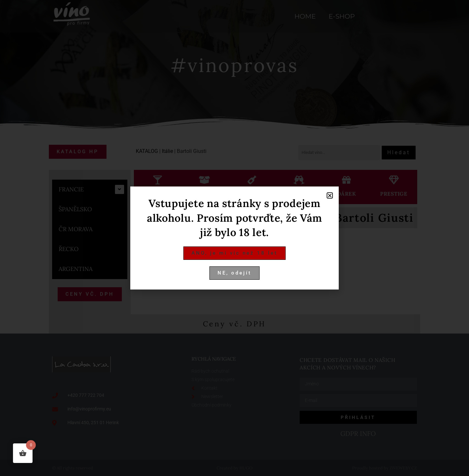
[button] (330, 195)
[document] (234, 238)
